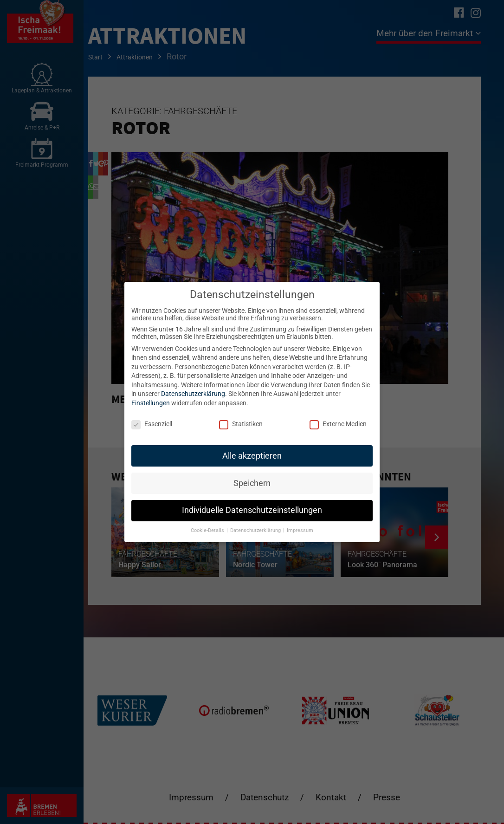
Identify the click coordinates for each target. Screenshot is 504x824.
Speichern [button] (252, 483)
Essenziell (152, 424)
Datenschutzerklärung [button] (256, 530)
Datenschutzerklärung (193, 394)
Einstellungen (151, 403)
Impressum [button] (300, 530)
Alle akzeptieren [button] (252, 456)
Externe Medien (338, 424)
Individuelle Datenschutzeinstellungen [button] (252, 510)
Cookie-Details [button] (208, 530)
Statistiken (241, 424)
